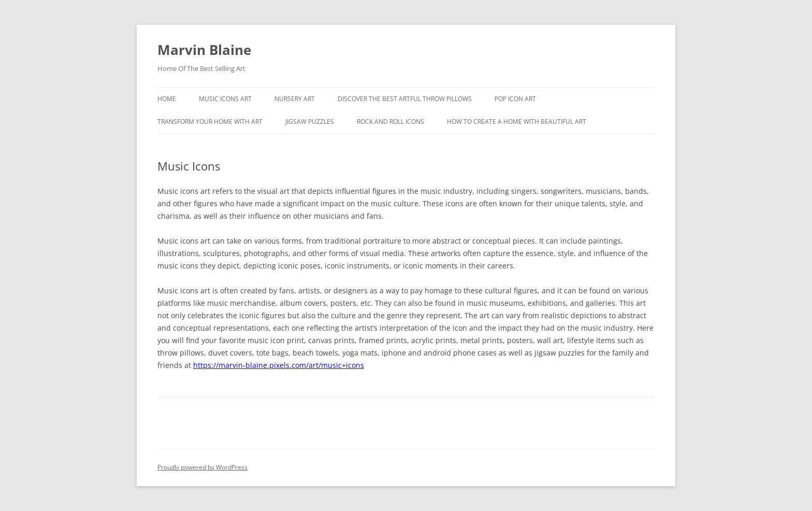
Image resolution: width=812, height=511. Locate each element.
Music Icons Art (225, 99)
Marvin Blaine (204, 50)
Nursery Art (295, 99)
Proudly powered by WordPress (202, 467)
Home (167, 99)
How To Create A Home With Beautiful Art (517, 122)
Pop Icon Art (515, 99)
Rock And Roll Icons (390, 122)
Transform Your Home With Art (210, 122)
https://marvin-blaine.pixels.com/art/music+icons (279, 365)
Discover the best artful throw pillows (405, 99)
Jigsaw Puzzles (310, 122)
